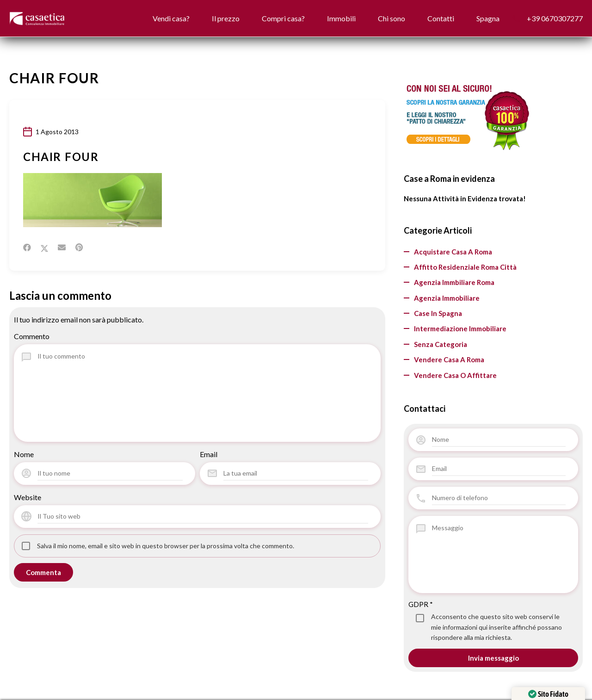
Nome (24, 454)
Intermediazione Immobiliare (460, 329)
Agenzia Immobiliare (447, 298)
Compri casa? (268, 18)
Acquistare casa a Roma (453, 252)
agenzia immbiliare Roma (454, 283)
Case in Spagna (438, 314)
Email (209, 454)
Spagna (486, 18)
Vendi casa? (150, 18)
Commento (32, 336)
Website (28, 497)
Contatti (436, 18)
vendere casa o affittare (455, 375)
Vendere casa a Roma (449, 360)
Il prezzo (208, 18)
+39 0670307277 (555, 18)
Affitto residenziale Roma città (465, 267)
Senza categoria (441, 344)
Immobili (330, 18)
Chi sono (383, 18)
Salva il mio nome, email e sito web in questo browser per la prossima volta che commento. (166, 546)
